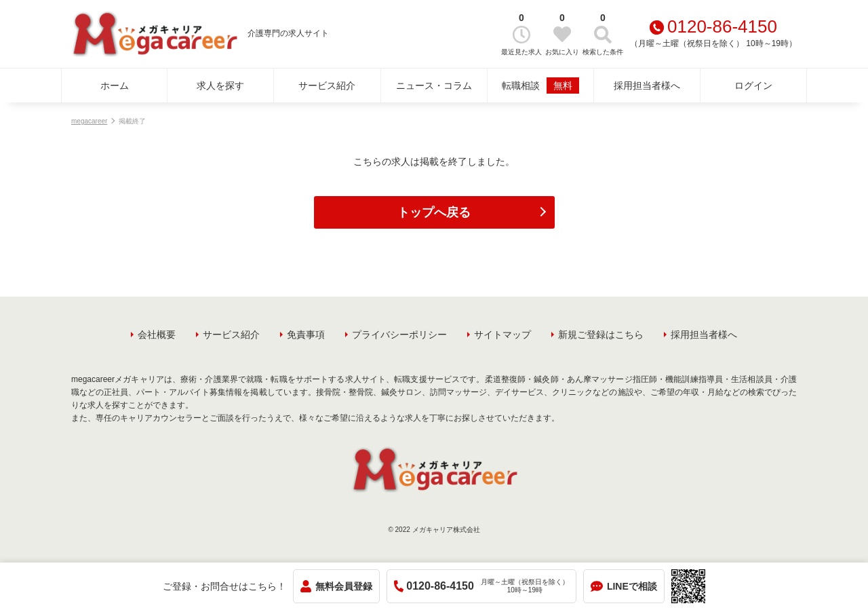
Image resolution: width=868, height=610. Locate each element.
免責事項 (306, 335)
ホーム (115, 85)
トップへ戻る (434, 212)
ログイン (753, 85)
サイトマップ (502, 335)
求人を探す (220, 85)
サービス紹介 (327, 85)
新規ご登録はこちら (601, 335)
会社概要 (157, 335)
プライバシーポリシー (399, 335)
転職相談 (540, 85)
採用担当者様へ (647, 85)
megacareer (89, 121)
